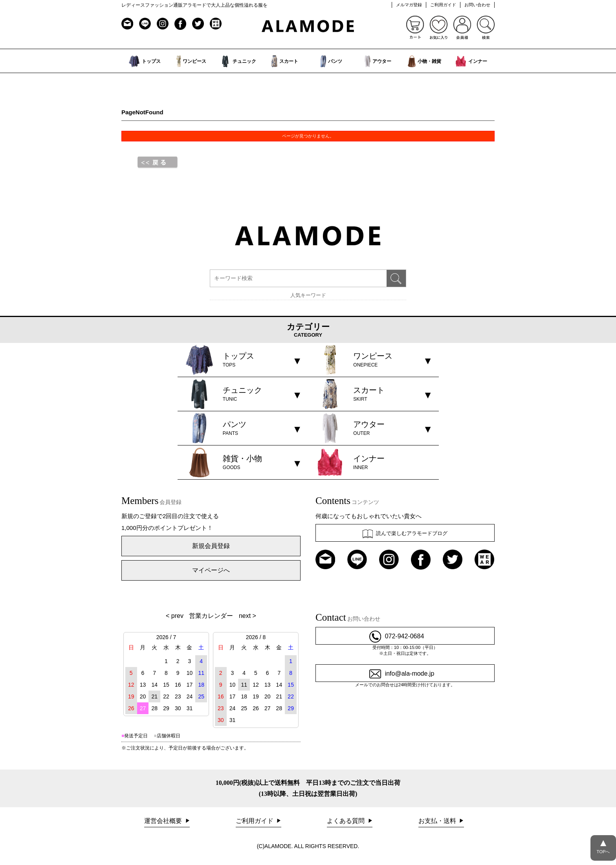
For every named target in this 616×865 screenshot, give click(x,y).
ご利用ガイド (443, 5)
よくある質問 (346, 821)
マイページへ (211, 570)
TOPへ (603, 845)
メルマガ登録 (409, 5)
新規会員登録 (211, 546)
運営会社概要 (164, 821)
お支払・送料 (438, 821)
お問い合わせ (477, 5)
